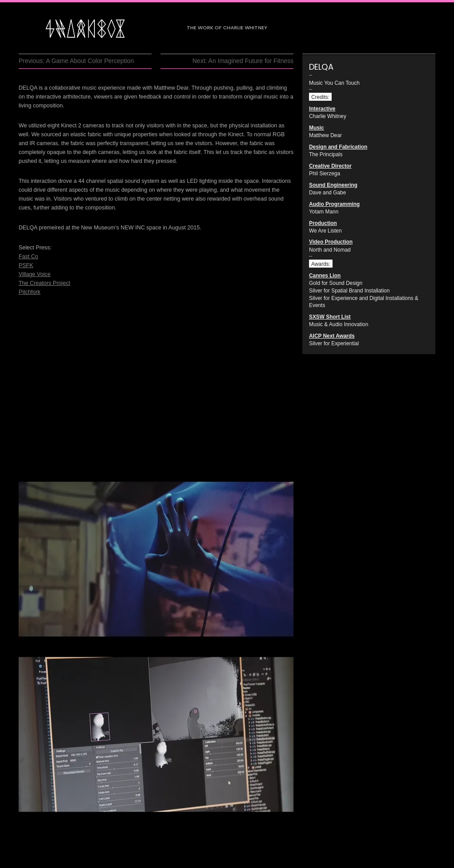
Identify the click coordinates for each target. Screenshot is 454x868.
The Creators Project (44, 283)
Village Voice (35, 274)
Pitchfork (29, 292)
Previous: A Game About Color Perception (76, 61)
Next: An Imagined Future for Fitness (243, 61)
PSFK (26, 265)
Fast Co (28, 256)
